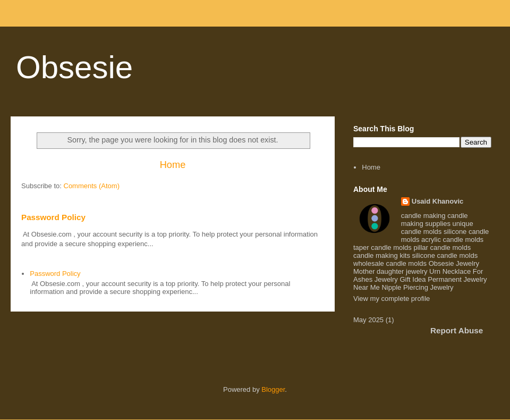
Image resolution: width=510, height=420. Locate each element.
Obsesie (74, 67)
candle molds (406, 263)
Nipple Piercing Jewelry (417, 287)
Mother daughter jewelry (390, 271)
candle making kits (382, 255)
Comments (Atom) (92, 186)
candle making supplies (435, 220)
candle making (423, 216)
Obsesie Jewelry (454, 263)
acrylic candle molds (452, 240)
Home (173, 165)
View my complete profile (392, 299)
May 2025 (368, 320)
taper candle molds (382, 247)
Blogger (273, 389)
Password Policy (53, 217)
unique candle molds (437, 228)
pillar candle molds (442, 247)
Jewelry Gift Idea (400, 279)
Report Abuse (457, 330)
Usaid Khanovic (438, 201)
